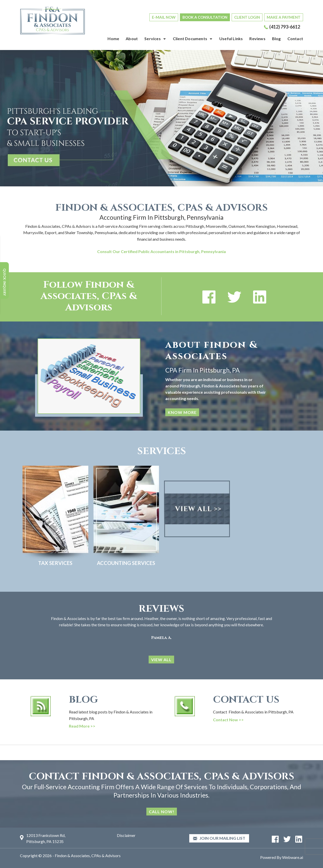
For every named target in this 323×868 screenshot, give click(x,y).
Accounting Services (126, 563)
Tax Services (55, 563)
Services (153, 39)
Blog (276, 39)
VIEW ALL (161, 660)
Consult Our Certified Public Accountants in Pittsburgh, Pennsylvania (161, 251)
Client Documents (190, 39)
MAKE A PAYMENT (284, 17)
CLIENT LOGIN (247, 17)
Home (113, 39)
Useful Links (231, 39)
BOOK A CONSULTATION (205, 17)
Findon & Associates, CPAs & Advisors (88, 855)
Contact (295, 39)
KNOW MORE (182, 412)
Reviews (257, 39)
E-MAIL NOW (164, 17)
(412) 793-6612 (285, 27)
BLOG (83, 700)
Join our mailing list (219, 838)
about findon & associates (211, 351)
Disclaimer (126, 835)
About (132, 39)
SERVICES (162, 451)
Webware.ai (293, 857)
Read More (79, 726)
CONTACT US (246, 700)
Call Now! (162, 812)
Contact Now (225, 720)
